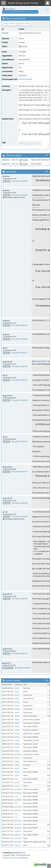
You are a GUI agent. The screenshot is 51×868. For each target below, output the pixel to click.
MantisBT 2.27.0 (19, 853)
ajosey (7, 334)
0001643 (15, 160)
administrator (13, 858)
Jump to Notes (9, 23)
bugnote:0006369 (21, 599)
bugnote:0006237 (21, 181)
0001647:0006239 (25, 79)
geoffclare (8, 362)
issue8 (38, 143)
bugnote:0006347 (21, 380)
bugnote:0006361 (21, 471)
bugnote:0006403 (24, 668)
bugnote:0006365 (21, 503)
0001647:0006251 (41, 361)
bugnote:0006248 (21, 339)
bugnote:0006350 (21, 441)
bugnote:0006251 (21, 353)
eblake (21, 38)
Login (5, 12)
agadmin (7, 663)
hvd (6, 348)
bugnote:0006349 (21, 400)
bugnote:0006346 (21, 366)
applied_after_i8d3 (26, 143)
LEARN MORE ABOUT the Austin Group (23, 12)
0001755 (15, 164)
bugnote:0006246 (21, 325)
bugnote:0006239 (21, 195)
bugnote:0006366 (21, 516)
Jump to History (24, 23)
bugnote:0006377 (21, 653)
